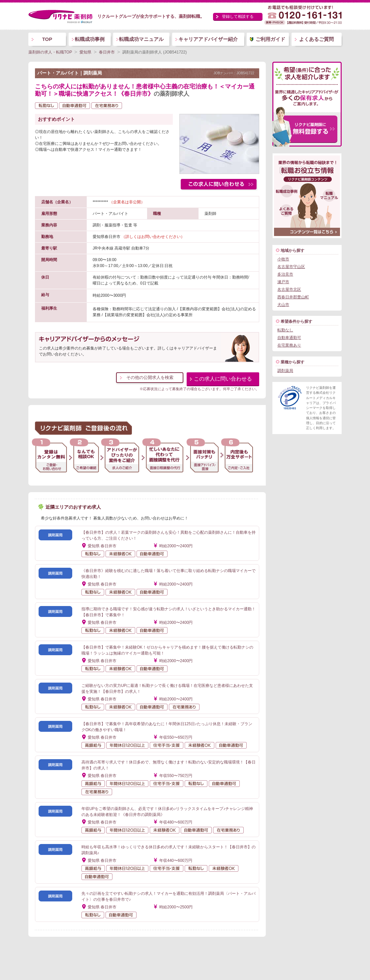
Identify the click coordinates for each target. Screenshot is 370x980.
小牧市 (283, 259)
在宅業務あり (289, 345)
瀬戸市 (283, 282)
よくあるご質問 (316, 39)
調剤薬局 (285, 371)
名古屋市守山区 (291, 267)
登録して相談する (238, 17)
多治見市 (285, 274)
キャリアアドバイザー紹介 (208, 39)
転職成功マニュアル (141, 39)
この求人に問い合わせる (223, 379)
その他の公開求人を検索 (150, 377)
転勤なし (285, 330)
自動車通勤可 (289, 338)
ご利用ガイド (270, 39)
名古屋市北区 (289, 289)
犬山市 (283, 305)
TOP (47, 39)
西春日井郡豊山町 (293, 297)
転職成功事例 (90, 39)
